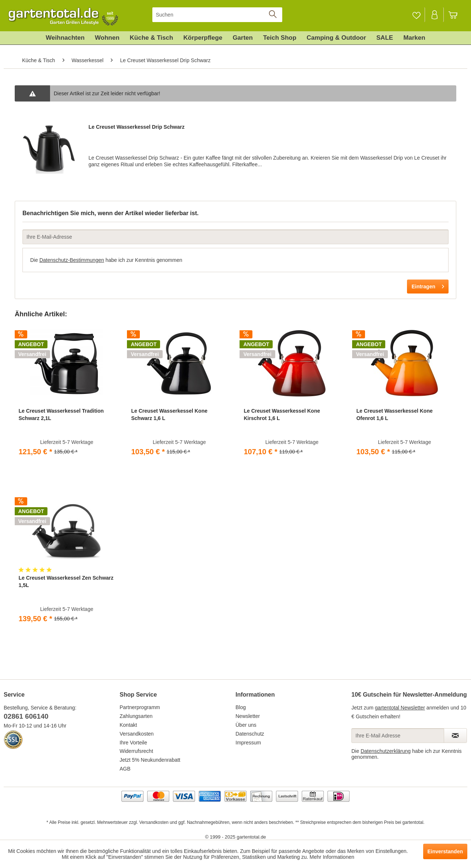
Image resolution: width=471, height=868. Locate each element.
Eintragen (428, 285)
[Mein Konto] (435, 15)
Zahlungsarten (136, 716)
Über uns (246, 725)
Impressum (248, 743)
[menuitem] (217, 15)
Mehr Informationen (332, 857)
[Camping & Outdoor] (336, 38)
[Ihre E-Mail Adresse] (398, 736)
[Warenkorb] (456, 15)
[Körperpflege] (203, 38)
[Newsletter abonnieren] (455, 736)
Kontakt (128, 725)
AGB (125, 769)
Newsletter (248, 716)
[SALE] (385, 38)
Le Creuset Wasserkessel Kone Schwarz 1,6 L (169, 415)
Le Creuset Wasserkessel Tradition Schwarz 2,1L (61, 415)
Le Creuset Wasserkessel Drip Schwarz (136, 127)
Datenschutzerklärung (386, 751)
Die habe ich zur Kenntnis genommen (106, 260)
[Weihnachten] (65, 38)
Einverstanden (445, 851)
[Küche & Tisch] (152, 38)
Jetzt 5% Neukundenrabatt (150, 760)
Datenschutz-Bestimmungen (72, 260)
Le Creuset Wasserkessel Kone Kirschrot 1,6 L (282, 415)
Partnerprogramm (140, 707)
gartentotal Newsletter (400, 708)
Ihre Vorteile (133, 743)
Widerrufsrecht (136, 751)
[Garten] (243, 38)
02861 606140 (26, 716)
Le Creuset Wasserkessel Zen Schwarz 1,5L (66, 581)
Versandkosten (137, 734)
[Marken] (414, 38)
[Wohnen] (107, 38)
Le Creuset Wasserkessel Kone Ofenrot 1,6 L (394, 415)
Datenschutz (250, 734)
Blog (241, 707)
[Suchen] (217, 15)
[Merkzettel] (416, 15)
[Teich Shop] (280, 38)
